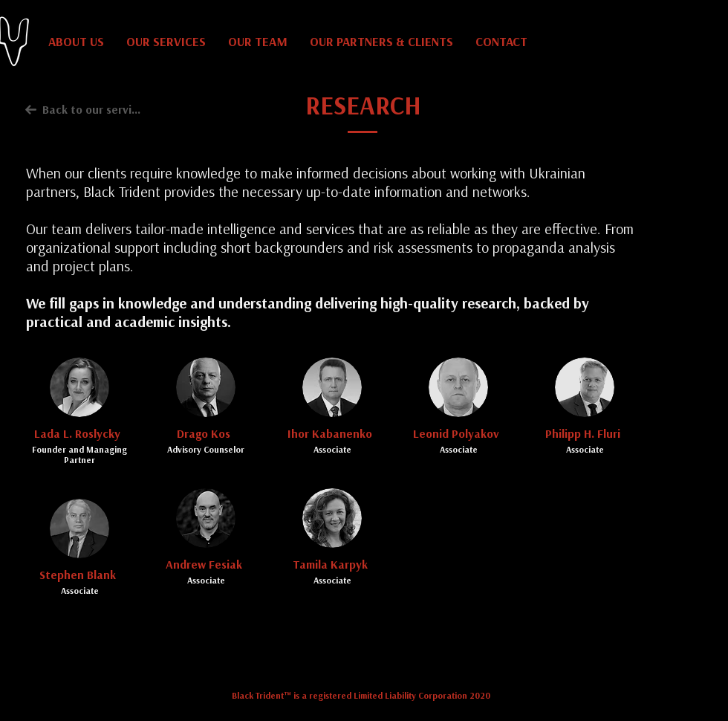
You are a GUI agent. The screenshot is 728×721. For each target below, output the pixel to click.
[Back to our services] (84, 109)
